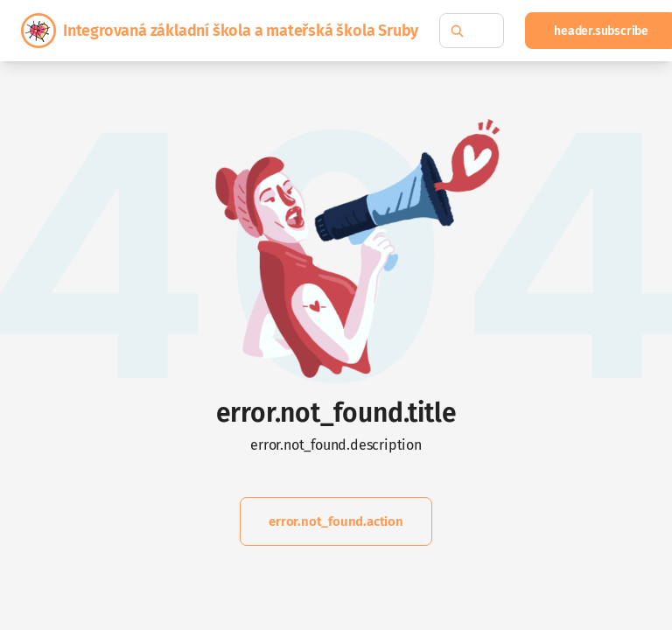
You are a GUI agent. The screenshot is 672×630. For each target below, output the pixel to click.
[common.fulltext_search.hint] (472, 31)
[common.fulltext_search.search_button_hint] (457, 31)
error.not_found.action (336, 521)
